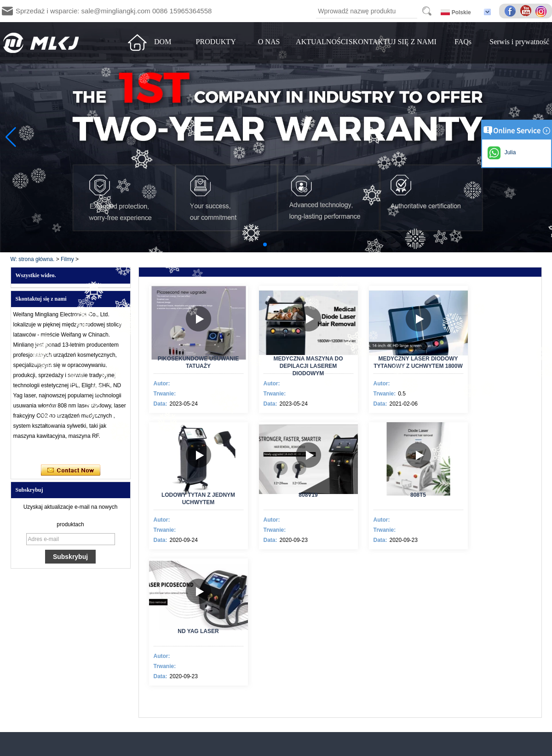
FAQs (463, 42)
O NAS (269, 42)
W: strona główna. (33, 259)
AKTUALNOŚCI (322, 42)
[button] (265, 244)
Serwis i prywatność (519, 42)
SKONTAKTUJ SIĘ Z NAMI (393, 42)
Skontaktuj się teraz (71, 471)
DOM (163, 42)
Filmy (67, 259)
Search (427, 11)
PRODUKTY (216, 42)
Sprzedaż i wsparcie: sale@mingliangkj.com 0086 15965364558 (114, 11)
